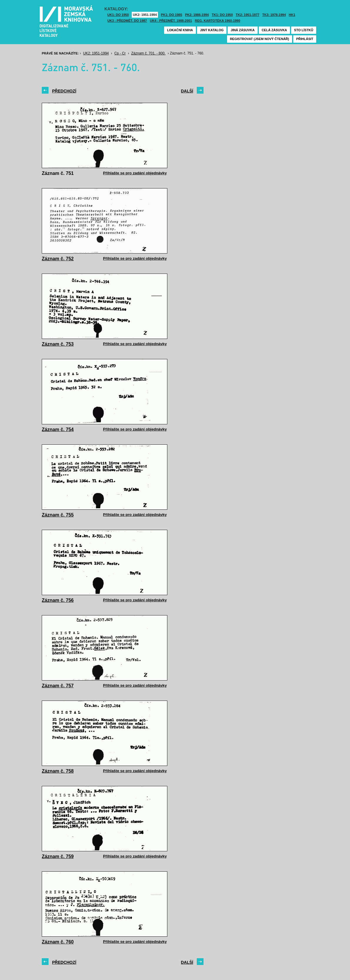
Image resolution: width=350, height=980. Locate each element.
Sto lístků (304, 30)
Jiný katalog (212, 30)
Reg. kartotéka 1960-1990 (218, 21)
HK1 (292, 15)
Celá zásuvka (274, 30)
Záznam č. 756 (58, 600)
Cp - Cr (120, 53)
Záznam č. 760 (58, 942)
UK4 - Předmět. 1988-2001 (171, 21)
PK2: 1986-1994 (197, 15)
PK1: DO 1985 (171, 15)
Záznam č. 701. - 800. (148, 53)
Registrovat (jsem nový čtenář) (260, 39)
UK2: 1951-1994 (145, 15)
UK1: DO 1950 (118, 15)
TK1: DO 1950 (222, 15)
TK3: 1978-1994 (274, 15)
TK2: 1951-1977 (248, 15)
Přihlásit (305, 39)
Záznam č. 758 (58, 771)
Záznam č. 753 (58, 344)
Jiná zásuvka (242, 30)
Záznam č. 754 (58, 429)
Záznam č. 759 (58, 856)
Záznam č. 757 (58, 686)
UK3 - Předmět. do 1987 (127, 21)
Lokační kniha (180, 30)
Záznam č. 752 (58, 259)
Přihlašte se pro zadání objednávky (135, 173)
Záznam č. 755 (58, 515)
